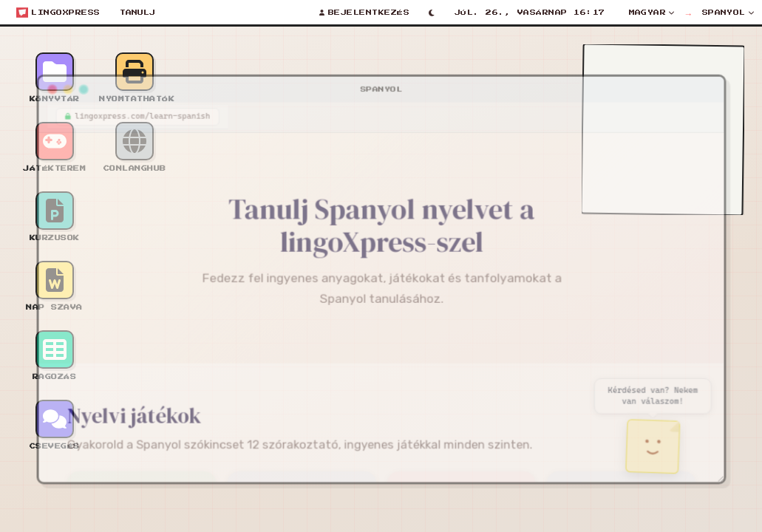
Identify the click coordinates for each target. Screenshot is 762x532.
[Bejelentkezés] (364, 13)
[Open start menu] (58, 13)
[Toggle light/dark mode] (432, 13)
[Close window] (39, 82)
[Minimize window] (55, 82)
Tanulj (137, 13)
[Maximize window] (72, 82)
